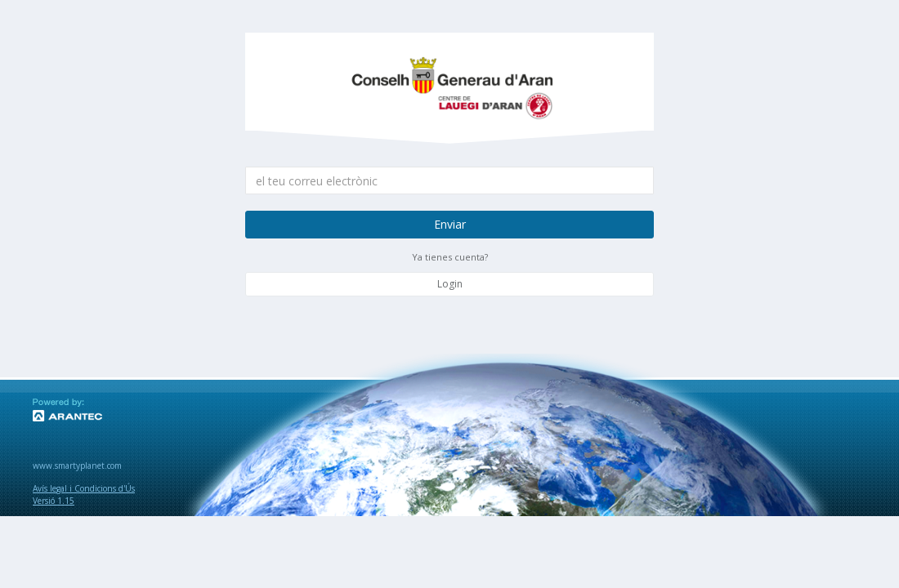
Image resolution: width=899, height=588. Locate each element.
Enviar (450, 224)
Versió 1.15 (54, 501)
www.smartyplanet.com (77, 465)
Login (450, 284)
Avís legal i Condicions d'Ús (84, 488)
